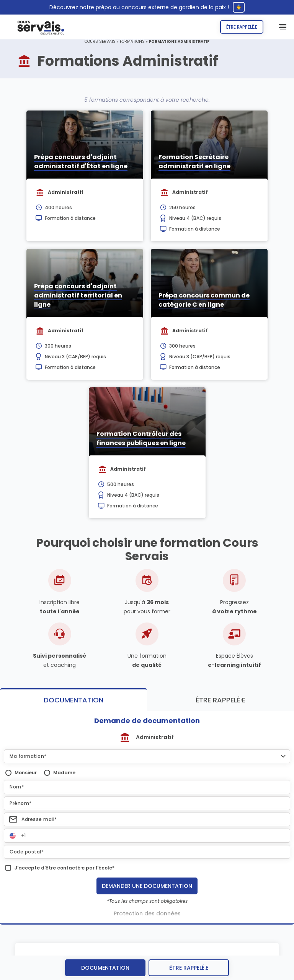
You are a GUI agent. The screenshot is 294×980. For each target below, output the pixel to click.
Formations (132, 41)
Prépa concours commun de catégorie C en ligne (204, 300)
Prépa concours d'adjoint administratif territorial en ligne (78, 295)
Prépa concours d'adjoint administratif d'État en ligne (81, 162)
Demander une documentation (147, 886)
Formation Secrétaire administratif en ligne (194, 162)
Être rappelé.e (242, 27)
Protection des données (147, 913)
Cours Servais (100, 41)
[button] (147, 756)
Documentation (105, 968)
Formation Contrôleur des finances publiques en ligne (141, 438)
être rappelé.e (189, 968)
